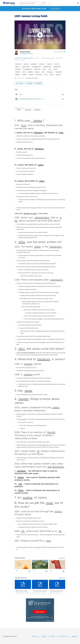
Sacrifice (31, 75)
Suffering (30, 72)
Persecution (59, 72)
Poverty (24, 75)
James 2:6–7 (37, 69)
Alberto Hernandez (55, 593)
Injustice (58, 75)
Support (74, 636)
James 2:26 (34, 64)
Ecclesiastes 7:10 (27, 69)
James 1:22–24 (26, 67)
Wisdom (18, 75)
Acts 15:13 (18, 69)
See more (62, 558)
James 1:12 (18, 64)
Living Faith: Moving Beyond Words (24, 58)
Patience (18, 72)
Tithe (24, 72)
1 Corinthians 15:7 (37, 67)
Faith (44, 69)
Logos (15, 636)
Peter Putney (37, 593)
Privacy (53, 636)
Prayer (55, 69)
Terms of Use (63, 636)
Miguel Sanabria (20, 593)
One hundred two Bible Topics (59, 591)
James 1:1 (50, 64)
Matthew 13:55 (47, 67)
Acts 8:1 (17, 67)
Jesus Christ (39, 75)
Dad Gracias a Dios (21, 591)
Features (34, 636)
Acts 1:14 (26, 64)
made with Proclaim (60, 52)
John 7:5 (57, 64)
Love (50, 69)
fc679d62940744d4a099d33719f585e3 (31, 99)
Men (43, 72)
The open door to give (40, 591)
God (46, 75)
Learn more (55, 9)
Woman (37, 72)
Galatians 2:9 (57, 67)
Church (52, 75)
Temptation (50, 72)
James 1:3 (42, 64)
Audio (21, 94)
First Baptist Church (26, 54)
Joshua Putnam (25, 52)
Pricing (44, 636)
